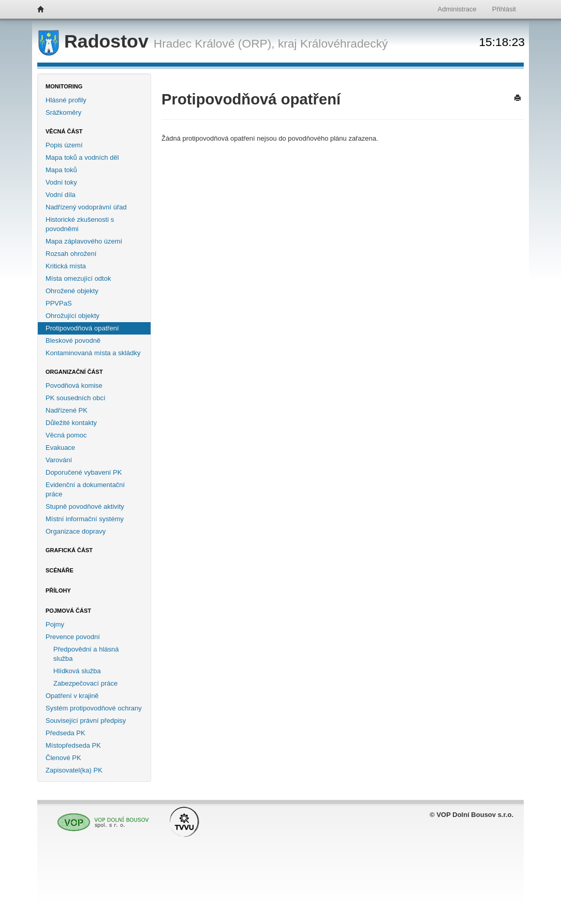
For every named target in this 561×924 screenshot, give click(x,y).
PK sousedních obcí (76, 398)
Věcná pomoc (66, 435)
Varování (59, 460)
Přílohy (58, 590)
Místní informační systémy (85, 519)
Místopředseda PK (73, 745)
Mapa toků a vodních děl (82, 157)
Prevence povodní (73, 637)
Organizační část (74, 372)
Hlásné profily (66, 100)
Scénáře (60, 570)
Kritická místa (66, 266)
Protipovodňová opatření (82, 328)
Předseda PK (65, 733)
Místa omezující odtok (78, 278)
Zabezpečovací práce (85, 683)
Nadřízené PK (67, 410)
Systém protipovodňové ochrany (94, 708)
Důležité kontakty (71, 423)
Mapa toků (61, 170)
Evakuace (60, 448)
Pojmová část (68, 611)
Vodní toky (61, 182)
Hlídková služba (77, 671)
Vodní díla (61, 195)
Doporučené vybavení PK (84, 472)
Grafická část (69, 550)
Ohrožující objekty (72, 316)
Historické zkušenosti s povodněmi (80, 224)
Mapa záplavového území (84, 241)
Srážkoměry (63, 112)
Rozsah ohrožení (71, 254)
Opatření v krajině (72, 696)
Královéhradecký (344, 43)
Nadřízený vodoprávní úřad (86, 207)
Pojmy (55, 624)
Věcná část (64, 131)
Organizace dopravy (76, 531)
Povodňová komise (74, 385)
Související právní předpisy (86, 721)
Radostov (96, 41)
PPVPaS (59, 303)
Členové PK (63, 758)
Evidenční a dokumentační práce (85, 489)
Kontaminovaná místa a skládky (93, 353)
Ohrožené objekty (72, 291)
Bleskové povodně (73, 340)
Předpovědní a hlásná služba (86, 654)
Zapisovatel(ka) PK (74, 770)
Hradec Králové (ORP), (214, 43)
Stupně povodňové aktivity (85, 506)
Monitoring (64, 86)
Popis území (64, 145)
